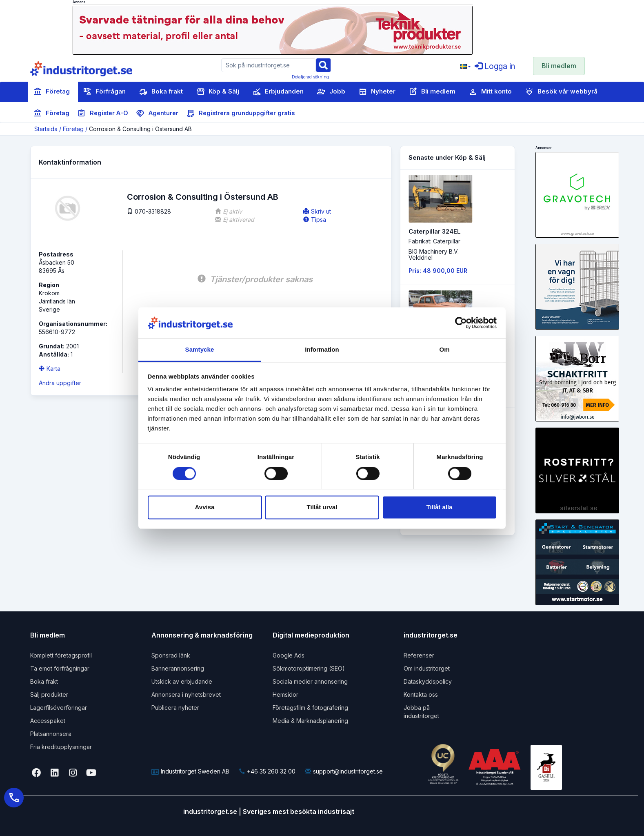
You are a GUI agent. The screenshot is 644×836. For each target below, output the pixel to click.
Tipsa (315, 220)
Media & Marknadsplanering (310, 721)
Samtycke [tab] (200, 350)
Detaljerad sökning (310, 77)
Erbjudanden (278, 92)
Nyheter (377, 92)
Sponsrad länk (171, 655)
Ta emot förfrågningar (60, 668)
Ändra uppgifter (60, 383)
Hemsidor (285, 694)
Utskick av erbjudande (182, 681)
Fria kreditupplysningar (61, 747)
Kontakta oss (421, 694)
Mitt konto (490, 92)
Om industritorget (427, 668)
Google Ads (289, 655)
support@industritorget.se (344, 771)
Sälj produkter (49, 694)
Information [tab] (322, 350)
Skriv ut (317, 211)
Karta (50, 369)
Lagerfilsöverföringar (59, 708)
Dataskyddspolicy (428, 681)
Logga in (495, 66)
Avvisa (205, 507)
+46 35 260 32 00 (267, 771)
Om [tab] (444, 350)
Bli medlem (559, 66)
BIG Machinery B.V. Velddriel (434, 254)
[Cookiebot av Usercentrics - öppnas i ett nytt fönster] (461, 323)
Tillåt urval (322, 507)
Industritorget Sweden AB (190, 771)
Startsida (46, 129)
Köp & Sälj (218, 92)
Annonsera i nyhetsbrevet (186, 694)
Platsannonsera (51, 734)
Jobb (331, 92)
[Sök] (323, 65)
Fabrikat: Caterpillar (434, 241)
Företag (52, 92)
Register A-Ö (103, 114)
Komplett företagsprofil (61, 655)
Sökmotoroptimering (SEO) (309, 668)
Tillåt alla (440, 507)
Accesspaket (48, 721)
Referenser (419, 655)
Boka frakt (161, 92)
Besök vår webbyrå (561, 92)
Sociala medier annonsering (310, 681)
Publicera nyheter (175, 708)
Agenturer (157, 114)
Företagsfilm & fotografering (310, 708)
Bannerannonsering (178, 668)
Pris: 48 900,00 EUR (438, 271)
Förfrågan (104, 92)
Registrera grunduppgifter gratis (241, 114)
